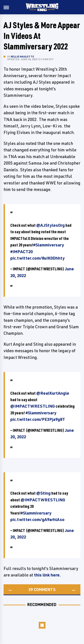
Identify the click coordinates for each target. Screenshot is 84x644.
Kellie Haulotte (22, 56)
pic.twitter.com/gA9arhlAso (37, 519)
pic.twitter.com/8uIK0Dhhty (38, 258)
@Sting (43, 493)
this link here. (48, 575)
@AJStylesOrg (51, 225)
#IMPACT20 (22, 252)
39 (31, 589)
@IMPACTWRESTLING (33, 406)
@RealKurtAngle (53, 393)
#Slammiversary (49, 245)
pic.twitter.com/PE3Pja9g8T (38, 419)
